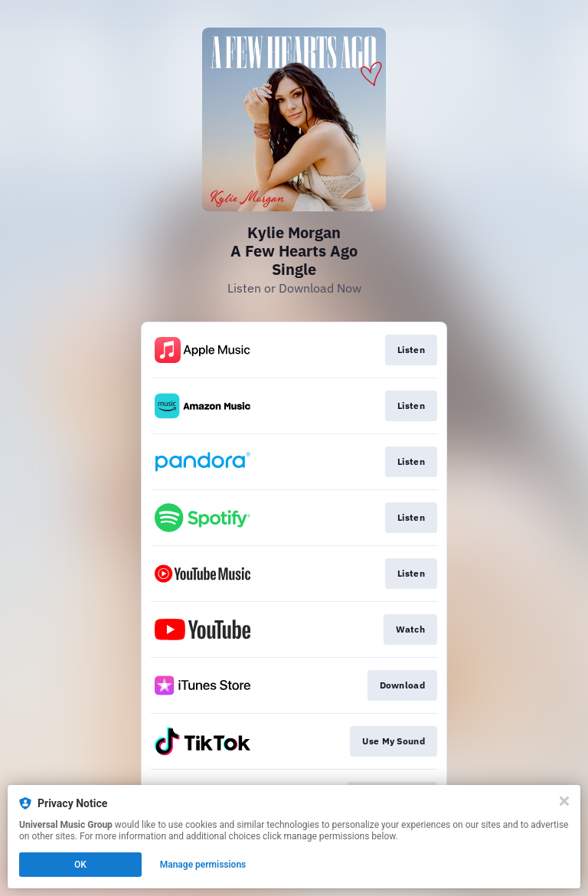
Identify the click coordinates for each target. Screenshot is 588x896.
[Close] (564, 801)
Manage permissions (203, 865)
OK (80, 865)
